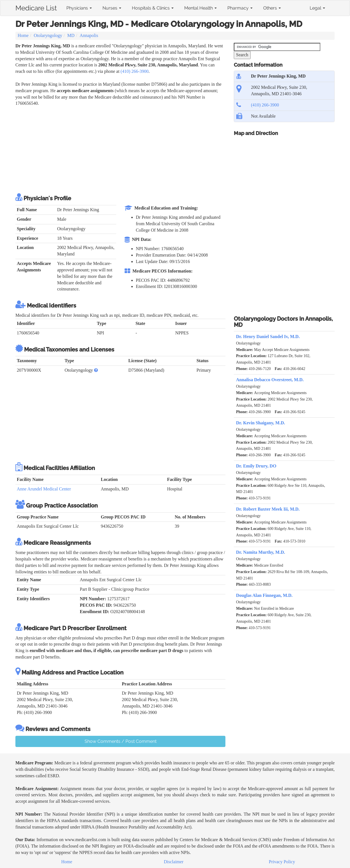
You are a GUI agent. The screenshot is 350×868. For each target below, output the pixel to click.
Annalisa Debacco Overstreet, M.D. (270, 380)
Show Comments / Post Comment (121, 741)
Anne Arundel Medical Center (44, 489)
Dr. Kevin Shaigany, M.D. (261, 423)
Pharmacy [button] (240, 8)
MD (71, 35)
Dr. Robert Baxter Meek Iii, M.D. (268, 509)
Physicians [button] (79, 8)
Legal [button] (317, 8)
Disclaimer (174, 862)
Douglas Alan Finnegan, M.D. (264, 595)
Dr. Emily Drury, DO (256, 466)
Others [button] (272, 8)
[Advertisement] (117, 149)
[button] (96, 370)
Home (23, 35)
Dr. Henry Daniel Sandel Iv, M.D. (268, 337)
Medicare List (36, 7)
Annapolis (89, 35)
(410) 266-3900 (135, 71)
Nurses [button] (112, 8)
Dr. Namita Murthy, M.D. (261, 552)
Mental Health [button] (200, 8)
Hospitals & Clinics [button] (153, 8)
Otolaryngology (48, 35)
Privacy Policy (282, 862)
